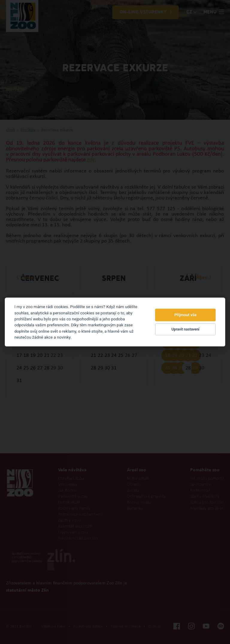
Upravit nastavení (186, 329)
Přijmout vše (185, 315)
